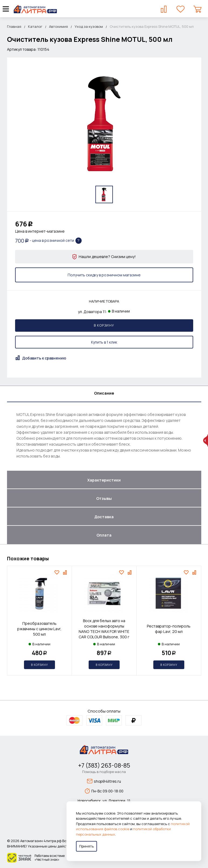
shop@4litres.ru (104, 781)
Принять (86, 846)
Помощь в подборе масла (104, 772)
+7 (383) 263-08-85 (104, 765)
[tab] (104, 394)
